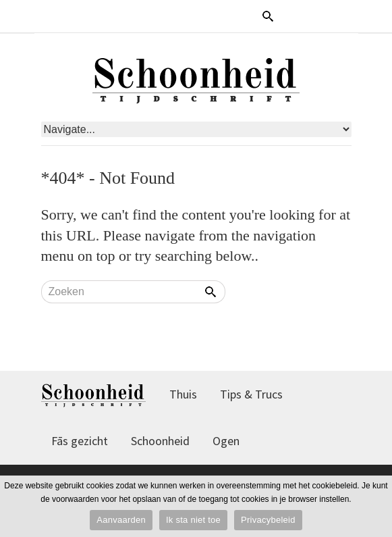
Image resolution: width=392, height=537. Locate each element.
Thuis (183, 394)
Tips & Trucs (251, 394)
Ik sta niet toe (193, 520)
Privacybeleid (268, 520)
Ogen (226, 441)
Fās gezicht (80, 441)
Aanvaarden (121, 520)
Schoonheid (160, 441)
